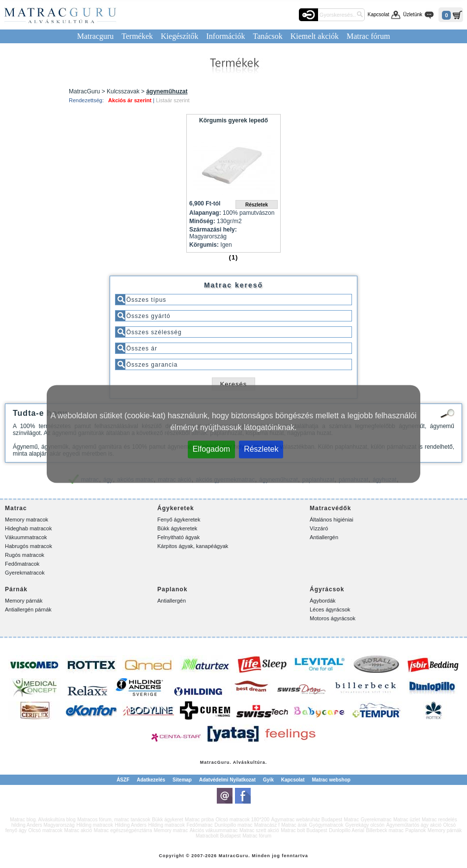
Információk (225, 36)
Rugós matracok (25, 555)
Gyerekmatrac (376, 820)
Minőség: (202, 221)
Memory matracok (27, 520)
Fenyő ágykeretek (179, 520)
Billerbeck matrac (385, 830)
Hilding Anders (130, 825)
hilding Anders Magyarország (43, 825)
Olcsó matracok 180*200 (243, 820)
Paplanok (416, 830)
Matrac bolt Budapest (304, 830)
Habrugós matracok (29, 546)
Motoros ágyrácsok (333, 618)
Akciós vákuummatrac (214, 830)
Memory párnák (24, 601)
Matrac (209, 762)
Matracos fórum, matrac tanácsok (114, 820)
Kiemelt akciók (315, 36)
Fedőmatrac (199, 825)
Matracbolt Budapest (218, 836)
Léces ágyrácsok (330, 609)
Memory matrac (171, 830)
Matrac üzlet (407, 820)
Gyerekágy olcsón (365, 825)
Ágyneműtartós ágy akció (414, 825)
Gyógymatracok (326, 825)
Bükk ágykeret (167, 820)
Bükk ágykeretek (177, 528)
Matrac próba (199, 820)
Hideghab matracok (28, 528)
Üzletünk (413, 14)
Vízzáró (319, 528)
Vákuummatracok (26, 537)
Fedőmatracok (22, 564)
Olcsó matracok (45, 830)
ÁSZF (123, 780)
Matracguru (96, 36)
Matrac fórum (368, 36)
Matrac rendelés (439, 820)
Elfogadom (212, 449)
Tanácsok (268, 36)
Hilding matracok (94, 825)
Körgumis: (204, 245)
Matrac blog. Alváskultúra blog (43, 820)
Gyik (268, 780)
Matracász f (267, 825)
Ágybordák (323, 601)
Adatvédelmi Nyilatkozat (227, 780)
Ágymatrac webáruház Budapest (307, 820)
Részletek (261, 449)
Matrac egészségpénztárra (123, 830)
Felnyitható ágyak (178, 537)
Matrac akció (78, 830)
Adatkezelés (151, 780)
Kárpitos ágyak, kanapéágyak (193, 546)
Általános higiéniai (332, 520)
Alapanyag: (205, 213)
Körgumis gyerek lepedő (233, 120)
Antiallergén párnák (28, 609)
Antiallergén (324, 537)
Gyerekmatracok (25, 573)
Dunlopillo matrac (233, 825)
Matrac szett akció (259, 830)
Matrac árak (294, 825)
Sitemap (182, 780)
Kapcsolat (379, 14)
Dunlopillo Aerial (347, 830)
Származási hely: (213, 230)
